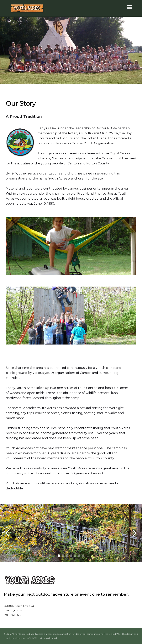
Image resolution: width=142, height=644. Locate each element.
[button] (129, 7)
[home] (28, 8)
